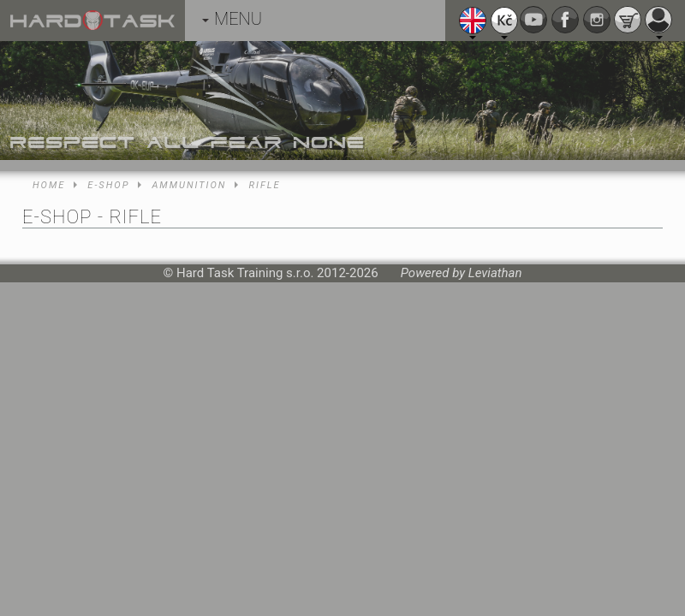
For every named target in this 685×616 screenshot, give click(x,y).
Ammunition (189, 185)
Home (49, 185)
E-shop (108, 185)
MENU (232, 19)
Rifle (264, 185)
